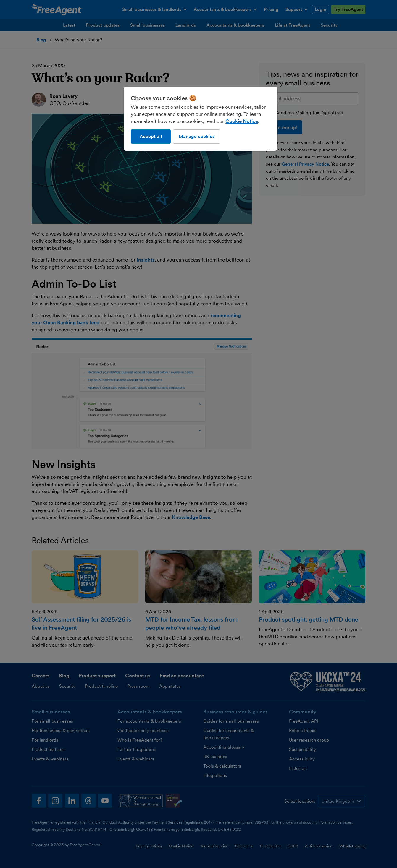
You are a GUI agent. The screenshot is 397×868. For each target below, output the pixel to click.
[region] (201, 119)
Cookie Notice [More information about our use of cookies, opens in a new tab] (242, 121)
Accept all (151, 136)
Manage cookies (197, 136)
